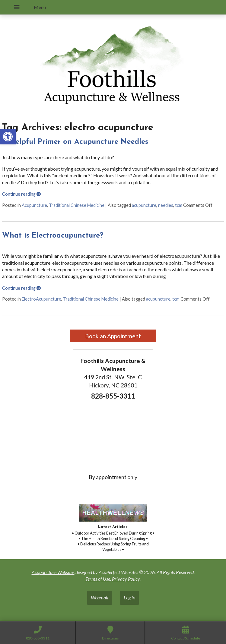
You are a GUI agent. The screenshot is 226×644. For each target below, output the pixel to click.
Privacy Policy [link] (126, 579)
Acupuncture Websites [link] (53, 572)
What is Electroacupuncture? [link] (53, 236)
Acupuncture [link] (34, 205)
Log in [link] (129, 597)
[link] (8, 137)
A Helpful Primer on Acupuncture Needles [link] (75, 142)
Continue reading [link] (21, 194)
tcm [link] (179, 205)
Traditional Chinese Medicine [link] (77, 205)
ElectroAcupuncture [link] (41, 299)
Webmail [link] (100, 597)
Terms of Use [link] (98, 579)
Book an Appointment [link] (113, 336)
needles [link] (166, 205)
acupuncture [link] (144, 205)
